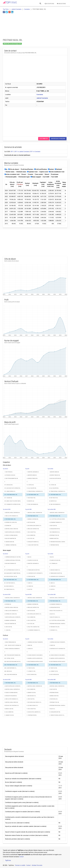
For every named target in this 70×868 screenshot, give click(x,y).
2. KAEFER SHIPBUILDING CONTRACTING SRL (13, 686)
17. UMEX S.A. (30, 583)
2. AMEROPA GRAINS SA (32, 475)
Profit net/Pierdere (41, 169)
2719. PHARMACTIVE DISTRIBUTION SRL (12, 504)
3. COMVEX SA (30, 649)
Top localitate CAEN (52, 509)
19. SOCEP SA (29, 589)
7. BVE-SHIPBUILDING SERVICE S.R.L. (34, 702)
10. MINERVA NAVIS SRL (9, 542)
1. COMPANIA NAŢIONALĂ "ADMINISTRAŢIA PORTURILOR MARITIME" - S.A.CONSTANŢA (36, 642)
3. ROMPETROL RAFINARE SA (33, 563)
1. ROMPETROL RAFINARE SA (33, 472)
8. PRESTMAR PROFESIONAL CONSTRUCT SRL (58, 705)
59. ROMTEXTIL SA (53, 501)
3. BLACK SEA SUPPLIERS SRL (55, 478)
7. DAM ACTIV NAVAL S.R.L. (55, 617)
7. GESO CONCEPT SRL (31, 532)
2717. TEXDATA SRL (8, 498)
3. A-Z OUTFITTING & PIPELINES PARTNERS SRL (58, 519)
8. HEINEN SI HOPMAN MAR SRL (11, 535)
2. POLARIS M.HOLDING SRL (32, 560)
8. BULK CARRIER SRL (31, 535)
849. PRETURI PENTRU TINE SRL (11, 576)
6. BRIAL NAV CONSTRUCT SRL (33, 529)
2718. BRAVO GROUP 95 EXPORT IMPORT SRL (13, 501)
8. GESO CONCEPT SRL (31, 620)
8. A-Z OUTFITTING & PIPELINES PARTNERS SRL (58, 620)
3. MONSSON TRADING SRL (32, 478)
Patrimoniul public (11, 177)
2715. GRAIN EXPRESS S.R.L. (10, 491)
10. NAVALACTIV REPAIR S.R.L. (33, 542)
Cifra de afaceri (14, 169)
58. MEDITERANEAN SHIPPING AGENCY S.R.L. (58, 662)
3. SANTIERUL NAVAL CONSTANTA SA (12, 689)
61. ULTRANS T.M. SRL (53, 671)
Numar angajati (36, 177)
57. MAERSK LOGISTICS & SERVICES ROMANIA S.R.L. (58, 658)
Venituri (51, 169)
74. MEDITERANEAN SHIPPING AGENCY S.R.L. (36, 662)
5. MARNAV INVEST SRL (54, 696)
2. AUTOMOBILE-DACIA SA (10, 475)
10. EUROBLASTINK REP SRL (55, 712)
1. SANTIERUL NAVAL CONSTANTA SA (12, 513)
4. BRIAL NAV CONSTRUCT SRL (33, 607)
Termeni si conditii (20, 865)
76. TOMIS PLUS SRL (31, 668)
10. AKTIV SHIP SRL (8, 627)
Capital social (43, 172)
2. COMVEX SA (52, 645)
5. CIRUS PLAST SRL (53, 526)
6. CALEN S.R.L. (52, 614)
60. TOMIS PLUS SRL (53, 668)
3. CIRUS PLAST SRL (53, 689)
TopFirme (8, 860)
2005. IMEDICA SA (8, 671)
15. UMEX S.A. (52, 583)
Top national (5, 469)
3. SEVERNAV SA (8, 604)
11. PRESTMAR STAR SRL (54, 545)
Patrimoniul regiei (24, 177)
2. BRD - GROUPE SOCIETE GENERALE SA (13, 645)
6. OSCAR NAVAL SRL (53, 699)
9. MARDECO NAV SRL (9, 709)
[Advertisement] (17, 26)
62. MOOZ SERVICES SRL (54, 675)
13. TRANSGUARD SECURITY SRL (33, 570)
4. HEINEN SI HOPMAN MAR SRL (11, 693)
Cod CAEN (46, 177)
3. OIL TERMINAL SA (53, 563)
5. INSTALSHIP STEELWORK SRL (11, 696)
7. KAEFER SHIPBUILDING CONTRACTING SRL (13, 532)
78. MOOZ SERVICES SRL (32, 675)
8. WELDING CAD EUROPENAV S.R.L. (12, 705)
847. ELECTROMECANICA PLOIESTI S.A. (12, 570)
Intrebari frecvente (37, 865)
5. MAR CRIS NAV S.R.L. (31, 696)
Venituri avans (9, 172)
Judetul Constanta (42, 98)
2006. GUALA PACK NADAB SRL (11, 675)
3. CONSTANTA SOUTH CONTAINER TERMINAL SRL (58, 649)
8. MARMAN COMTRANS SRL (10, 620)
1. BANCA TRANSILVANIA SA (10, 642)
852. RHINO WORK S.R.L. (9, 586)
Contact (22, 857)
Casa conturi (38, 174)
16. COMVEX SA (52, 586)
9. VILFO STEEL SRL (30, 538)
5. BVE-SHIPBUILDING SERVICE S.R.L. (34, 526)
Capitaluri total (32, 172)
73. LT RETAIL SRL (30, 485)
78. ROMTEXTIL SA (30, 501)
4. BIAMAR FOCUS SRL (31, 693)
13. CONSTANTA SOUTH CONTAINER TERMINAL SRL (58, 576)
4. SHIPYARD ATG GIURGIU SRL (11, 522)
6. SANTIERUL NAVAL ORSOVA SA (11, 529)
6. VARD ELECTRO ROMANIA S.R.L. (11, 699)
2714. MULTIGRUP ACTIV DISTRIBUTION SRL (13, 488)
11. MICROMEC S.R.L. (53, 630)
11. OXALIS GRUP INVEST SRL (33, 545)
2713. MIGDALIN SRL (8, 485)
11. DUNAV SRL (7, 630)
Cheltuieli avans (21, 172)
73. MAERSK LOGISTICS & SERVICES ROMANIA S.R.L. (36, 658)
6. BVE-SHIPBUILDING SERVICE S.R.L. (34, 614)
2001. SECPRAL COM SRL (9, 658)
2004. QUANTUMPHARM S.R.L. (10, 668)
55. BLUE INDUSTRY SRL (54, 488)
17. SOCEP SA (52, 589)
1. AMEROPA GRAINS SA (54, 472)
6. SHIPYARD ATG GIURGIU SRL (11, 614)
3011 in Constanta (35, 152)
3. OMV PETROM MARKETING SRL (11, 478)
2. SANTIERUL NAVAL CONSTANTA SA (34, 686)
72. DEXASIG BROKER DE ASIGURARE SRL (35, 655)
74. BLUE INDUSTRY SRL (31, 488)
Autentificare (49, 4)
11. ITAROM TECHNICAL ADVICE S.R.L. (57, 715)
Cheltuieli (58, 169)
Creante (30, 174)
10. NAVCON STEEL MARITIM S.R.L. (34, 712)
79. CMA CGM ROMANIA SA (32, 504)
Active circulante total (12, 174)
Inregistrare (61, 4)
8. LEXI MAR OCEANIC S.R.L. (32, 705)
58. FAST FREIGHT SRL (53, 498)
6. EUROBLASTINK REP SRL (54, 529)
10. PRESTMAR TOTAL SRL (54, 627)
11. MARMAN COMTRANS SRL (10, 545)
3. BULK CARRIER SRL (31, 689)
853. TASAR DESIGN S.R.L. (10, 589)
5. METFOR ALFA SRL (31, 611)
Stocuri (23, 174)
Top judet (27, 469)
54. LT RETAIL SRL (53, 485)
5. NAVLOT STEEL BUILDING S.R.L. (56, 611)
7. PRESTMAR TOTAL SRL (54, 702)
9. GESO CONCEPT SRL (31, 709)
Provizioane (54, 174)
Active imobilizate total (57, 172)
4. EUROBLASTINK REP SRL (54, 607)
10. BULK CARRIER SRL (9, 712)
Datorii (46, 174)
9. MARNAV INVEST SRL (54, 538)
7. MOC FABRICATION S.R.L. (55, 532)
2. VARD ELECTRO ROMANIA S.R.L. (11, 516)
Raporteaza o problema (58, 139)
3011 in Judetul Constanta (22, 152)
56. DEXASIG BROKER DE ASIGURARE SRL (57, 655)
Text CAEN (54, 177)
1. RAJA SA (29, 557)
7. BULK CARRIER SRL (31, 617)
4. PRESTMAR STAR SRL (54, 693)
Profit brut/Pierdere (27, 169)
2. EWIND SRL (29, 645)
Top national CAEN (7, 509)
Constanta (40, 95)
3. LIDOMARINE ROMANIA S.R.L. (56, 604)
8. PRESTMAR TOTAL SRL (54, 535)
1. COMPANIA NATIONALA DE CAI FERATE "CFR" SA (13, 557)
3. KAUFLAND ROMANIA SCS (10, 563)
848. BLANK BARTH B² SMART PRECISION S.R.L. (13, 573)
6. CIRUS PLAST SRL (31, 699)
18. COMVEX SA (30, 586)
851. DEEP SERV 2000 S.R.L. (10, 583)
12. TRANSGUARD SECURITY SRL (55, 573)
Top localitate (50, 469)
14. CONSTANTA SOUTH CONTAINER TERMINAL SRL (36, 573)
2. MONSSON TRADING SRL (54, 475)
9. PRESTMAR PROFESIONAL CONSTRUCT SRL (58, 624)
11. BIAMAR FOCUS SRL (9, 715)
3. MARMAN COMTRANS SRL (32, 519)
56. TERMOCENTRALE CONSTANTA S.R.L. (57, 491)
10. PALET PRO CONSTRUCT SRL (33, 627)
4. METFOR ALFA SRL (31, 522)
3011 (12, 152)
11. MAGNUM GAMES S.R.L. (55, 570)
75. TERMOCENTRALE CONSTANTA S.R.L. (35, 491)
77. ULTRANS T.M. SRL (31, 671)
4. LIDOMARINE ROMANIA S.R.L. (56, 522)
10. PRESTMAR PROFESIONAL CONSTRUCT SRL (58, 542)
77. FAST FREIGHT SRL (31, 498)
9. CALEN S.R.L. (52, 709)
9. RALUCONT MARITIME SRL (10, 538)
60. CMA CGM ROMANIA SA (55, 504)
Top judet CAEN (28, 509)
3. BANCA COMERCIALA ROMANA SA (12, 649)
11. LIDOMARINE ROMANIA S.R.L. (33, 630)
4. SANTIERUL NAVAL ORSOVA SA (11, 607)
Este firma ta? (44, 139)
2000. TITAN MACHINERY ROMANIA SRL (12, 655)
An (6, 169)
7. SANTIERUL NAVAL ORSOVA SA (11, 702)
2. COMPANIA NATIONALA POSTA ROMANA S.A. (13, 560)
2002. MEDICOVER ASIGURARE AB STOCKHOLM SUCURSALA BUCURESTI (13, 662)
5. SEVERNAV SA (8, 526)
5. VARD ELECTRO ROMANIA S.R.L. (11, 611)
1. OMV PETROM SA (8, 472)
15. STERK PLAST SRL (31, 576)
